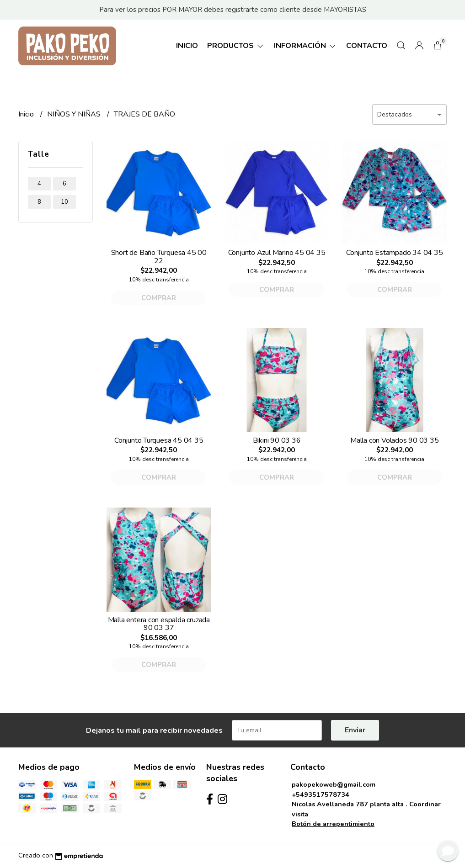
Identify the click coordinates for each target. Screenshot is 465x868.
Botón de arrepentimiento (333, 824)
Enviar (355, 730)
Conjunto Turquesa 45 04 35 (159, 440)
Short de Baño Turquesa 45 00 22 (159, 257)
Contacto (367, 46)
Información (305, 46)
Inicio (187, 46)
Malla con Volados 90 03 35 (395, 440)
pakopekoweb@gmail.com (334, 784)
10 (64, 202)
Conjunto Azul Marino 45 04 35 (277, 253)
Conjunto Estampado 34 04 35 (394, 253)
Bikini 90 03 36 (277, 440)
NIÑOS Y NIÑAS (75, 114)
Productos (236, 46)
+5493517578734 (321, 794)
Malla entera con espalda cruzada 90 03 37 (159, 624)
